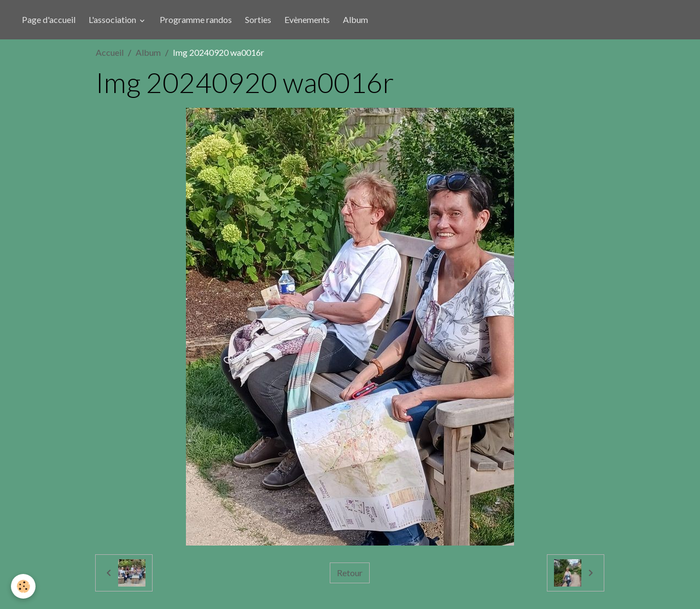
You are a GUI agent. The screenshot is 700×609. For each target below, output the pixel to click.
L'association (113, 19)
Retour (350, 573)
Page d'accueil (49, 19)
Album (355, 19)
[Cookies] (23, 586)
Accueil (110, 52)
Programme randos (196, 19)
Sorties (258, 19)
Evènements (307, 19)
